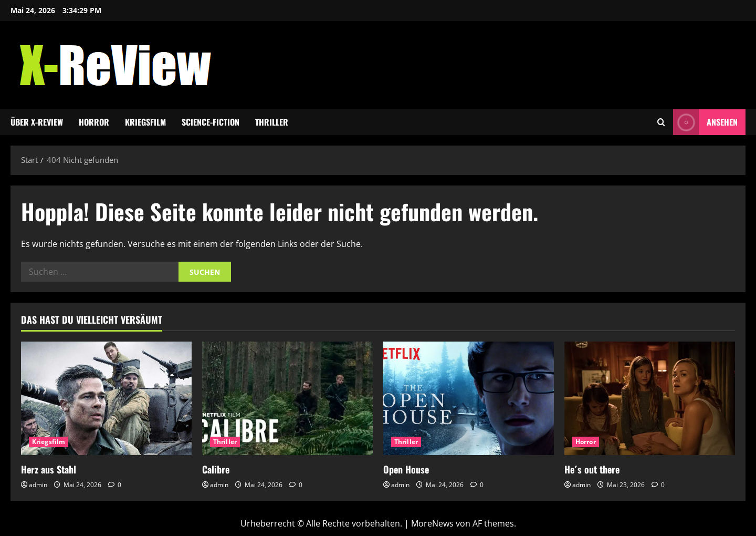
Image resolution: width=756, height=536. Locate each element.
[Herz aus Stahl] (106, 399)
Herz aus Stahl (49, 469)
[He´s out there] (650, 399)
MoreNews (432, 523)
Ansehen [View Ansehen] (705, 122)
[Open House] (469, 399)
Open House (406, 469)
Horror (94, 122)
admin (38, 485)
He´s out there (592, 469)
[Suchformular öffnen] (661, 122)
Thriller (272, 122)
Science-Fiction (211, 122)
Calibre (216, 469)
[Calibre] (287, 399)
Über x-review (37, 122)
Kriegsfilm (145, 122)
